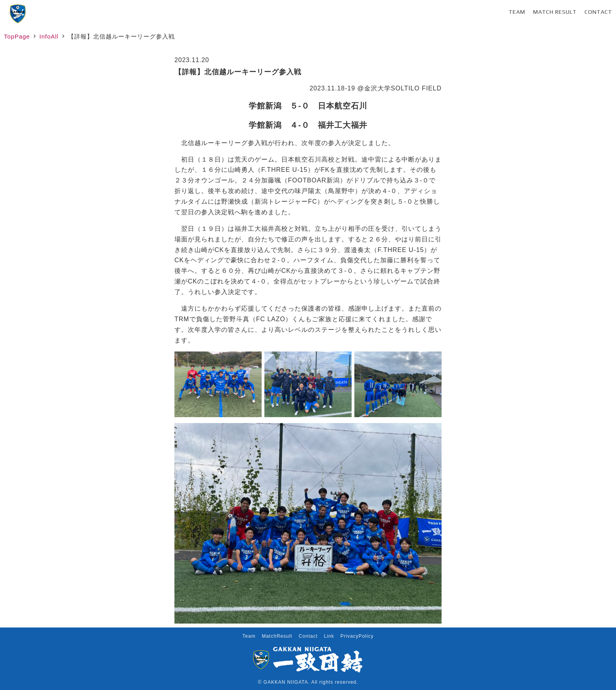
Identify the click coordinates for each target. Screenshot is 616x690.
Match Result (555, 12)
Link (329, 636)
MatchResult (277, 636)
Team (517, 12)
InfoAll (49, 36)
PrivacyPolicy (357, 636)
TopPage (17, 36)
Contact (598, 12)
